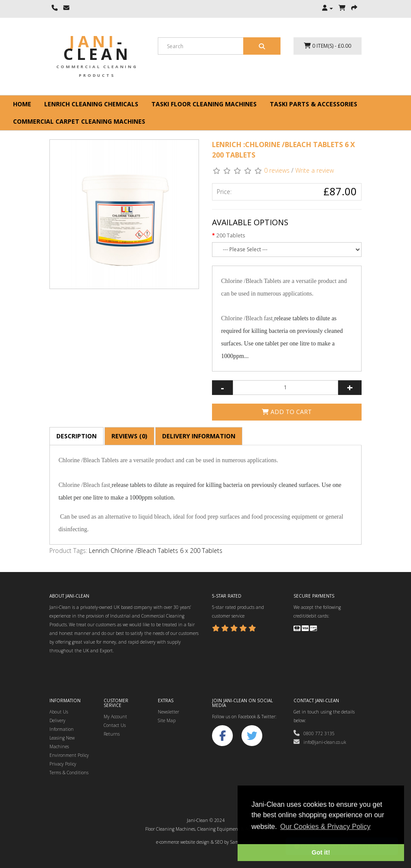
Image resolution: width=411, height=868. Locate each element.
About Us (59, 712)
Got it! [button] (321, 852)
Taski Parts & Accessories (313, 104)
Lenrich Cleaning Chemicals (91, 104)
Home (22, 104)
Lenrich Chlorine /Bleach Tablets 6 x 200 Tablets (156, 551)
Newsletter (168, 712)
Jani (97, 48)
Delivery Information (199, 436)
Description (77, 436)
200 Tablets (231, 235)
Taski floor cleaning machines (204, 104)
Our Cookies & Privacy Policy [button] (325, 827)
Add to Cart (287, 412)
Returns (112, 734)
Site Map (167, 720)
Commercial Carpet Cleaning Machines (79, 121)
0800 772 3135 (314, 733)
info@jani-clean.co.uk (320, 742)
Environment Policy (69, 755)
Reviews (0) (129, 436)
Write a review (315, 170)
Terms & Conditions (69, 773)
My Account (115, 717)
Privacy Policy (63, 764)
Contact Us (115, 725)
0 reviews (277, 170)
